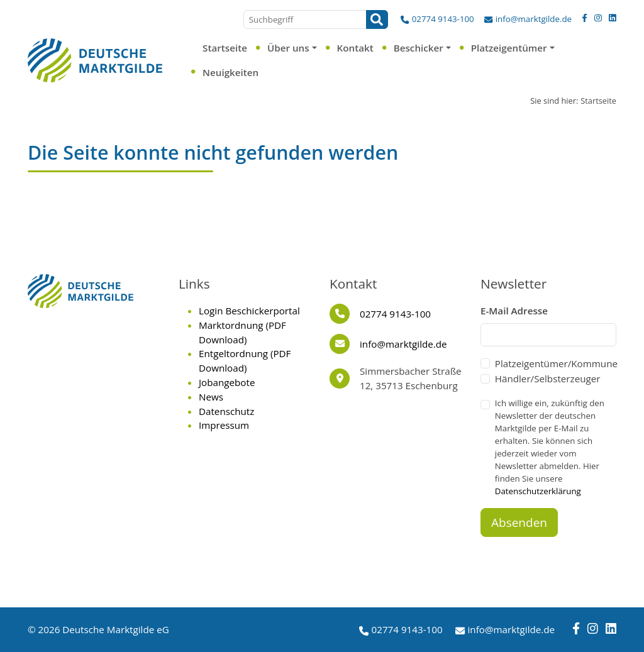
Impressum (224, 425)
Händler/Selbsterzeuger (548, 378)
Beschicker (419, 48)
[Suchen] (377, 19)
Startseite (225, 48)
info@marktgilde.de (534, 19)
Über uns (288, 48)
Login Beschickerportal (249, 311)
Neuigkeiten (230, 72)
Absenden (519, 522)
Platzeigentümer (509, 48)
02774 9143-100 (443, 19)
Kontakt (355, 48)
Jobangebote (227, 382)
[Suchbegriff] (305, 19)
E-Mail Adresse (514, 311)
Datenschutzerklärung (538, 491)
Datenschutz (226, 411)
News (211, 397)
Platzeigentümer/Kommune (556, 363)
